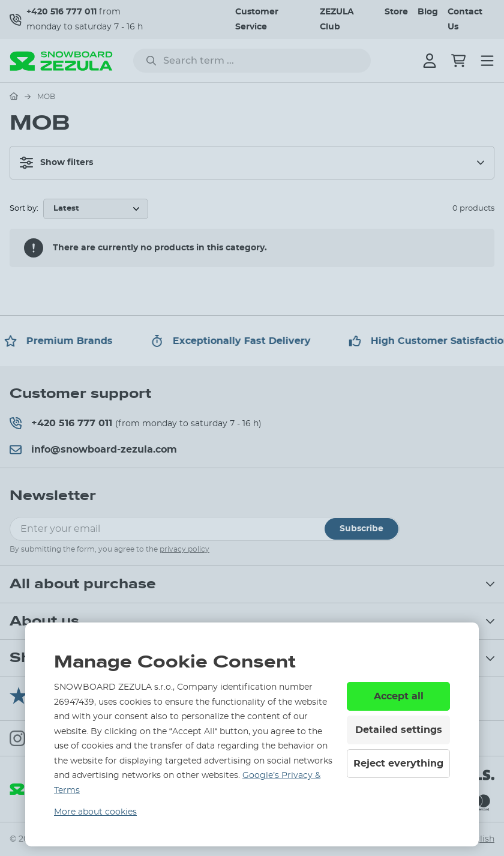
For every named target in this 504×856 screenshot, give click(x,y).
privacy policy (184, 549)
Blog (428, 12)
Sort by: (24, 209)
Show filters (56, 163)
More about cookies (95, 812)
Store (396, 12)
